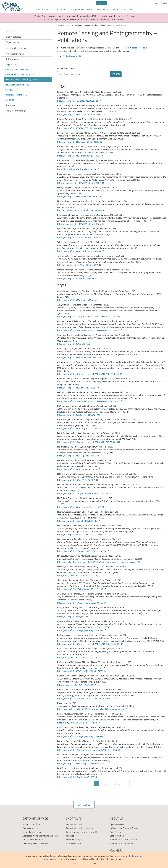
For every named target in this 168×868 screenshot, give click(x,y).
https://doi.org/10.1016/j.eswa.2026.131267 (79, 196)
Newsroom (127, 10)
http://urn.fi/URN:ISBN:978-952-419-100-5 (79, 575)
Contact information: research (79, 828)
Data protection (117, 836)
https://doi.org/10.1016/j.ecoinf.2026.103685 (80, 142)
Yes (74, 864)
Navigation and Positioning (17, 85)
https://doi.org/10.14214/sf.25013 (75, 617)
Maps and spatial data (80, 10)
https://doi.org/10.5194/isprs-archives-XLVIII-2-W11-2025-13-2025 (90, 330)
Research (100, 10)
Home (60, 25)
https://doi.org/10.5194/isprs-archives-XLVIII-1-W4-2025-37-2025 (89, 442)
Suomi (156, 3)
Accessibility (115, 832)
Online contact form (31, 824)
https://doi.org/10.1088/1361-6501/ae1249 (79, 415)
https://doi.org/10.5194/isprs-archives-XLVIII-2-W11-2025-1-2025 (89, 316)
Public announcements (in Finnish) (82, 832)
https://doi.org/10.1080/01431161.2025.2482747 (82, 534)
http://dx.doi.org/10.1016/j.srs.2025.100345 (79, 265)
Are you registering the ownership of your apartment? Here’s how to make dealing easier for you (89, 16)
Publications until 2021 (73, 56)
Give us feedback (74, 843)
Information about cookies (121, 843)
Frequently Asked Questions (35, 843)
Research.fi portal (131, 48)
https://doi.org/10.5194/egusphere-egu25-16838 (82, 630)
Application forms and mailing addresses (40, 836)
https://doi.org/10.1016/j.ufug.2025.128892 (79, 428)
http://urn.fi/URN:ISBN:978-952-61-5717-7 (79, 723)
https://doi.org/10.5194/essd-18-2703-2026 (79, 237)
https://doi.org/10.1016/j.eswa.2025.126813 (79, 357)
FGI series (10, 100)
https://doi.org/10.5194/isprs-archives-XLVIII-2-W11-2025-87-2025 (90, 401)
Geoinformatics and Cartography (20, 75)
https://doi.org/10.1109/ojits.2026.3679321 (79, 101)
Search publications (66, 69)
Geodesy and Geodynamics (17, 70)
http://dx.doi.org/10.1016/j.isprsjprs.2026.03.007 (82, 210)
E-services (113, 10)
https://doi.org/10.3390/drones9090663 (77, 300)
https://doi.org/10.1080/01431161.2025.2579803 (82, 671)
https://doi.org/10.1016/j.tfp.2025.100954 (78, 388)
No (94, 864)
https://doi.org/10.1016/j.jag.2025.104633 (78, 456)
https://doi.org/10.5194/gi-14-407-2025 (77, 777)
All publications (12, 65)
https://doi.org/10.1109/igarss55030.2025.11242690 (83, 551)
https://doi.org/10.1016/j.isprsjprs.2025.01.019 (81, 763)
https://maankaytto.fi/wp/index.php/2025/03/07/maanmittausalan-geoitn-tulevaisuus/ (99, 562)
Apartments (60, 10)
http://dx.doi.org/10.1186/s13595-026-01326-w (81, 224)
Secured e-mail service (33, 832)
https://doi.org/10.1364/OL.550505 (75, 344)
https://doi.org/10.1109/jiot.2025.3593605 (79, 521)
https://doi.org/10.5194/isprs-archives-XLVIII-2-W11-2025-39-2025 (90, 374)
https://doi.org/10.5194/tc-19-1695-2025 (78, 480)
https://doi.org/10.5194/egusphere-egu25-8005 (81, 736)
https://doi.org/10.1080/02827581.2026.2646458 (82, 128)
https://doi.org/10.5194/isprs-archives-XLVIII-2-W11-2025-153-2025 (90, 644)
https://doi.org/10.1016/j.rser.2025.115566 (79, 469)
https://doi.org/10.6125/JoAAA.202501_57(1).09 (82, 589)
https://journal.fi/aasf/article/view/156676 (78, 169)
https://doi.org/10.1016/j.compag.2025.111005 (81, 507)
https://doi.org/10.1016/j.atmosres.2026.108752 (81, 114)
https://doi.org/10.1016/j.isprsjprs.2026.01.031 (81, 251)
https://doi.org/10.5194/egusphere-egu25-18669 (82, 603)
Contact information (75, 824)
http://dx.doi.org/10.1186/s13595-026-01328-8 (81, 183)
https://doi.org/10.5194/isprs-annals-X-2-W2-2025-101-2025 (87, 698)
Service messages (74, 839)
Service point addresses (33, 839)
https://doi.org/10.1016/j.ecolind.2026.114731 (80, 156)
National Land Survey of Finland (124, 828)
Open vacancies (117, 824)
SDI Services (11, 90)
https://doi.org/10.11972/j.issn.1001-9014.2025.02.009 (84, 493)
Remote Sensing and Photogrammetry (22, 80)
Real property (43, 10)
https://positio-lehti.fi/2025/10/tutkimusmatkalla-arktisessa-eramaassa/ (92, 709)
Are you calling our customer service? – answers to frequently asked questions (89, 19)
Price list (70, 836)
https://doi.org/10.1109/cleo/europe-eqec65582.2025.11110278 (89, 750)
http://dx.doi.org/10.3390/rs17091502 (77, 685)
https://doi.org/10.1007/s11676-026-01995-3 (80, 278)
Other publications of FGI (16, 95)
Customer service (30, 828)
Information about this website (124, 839)
